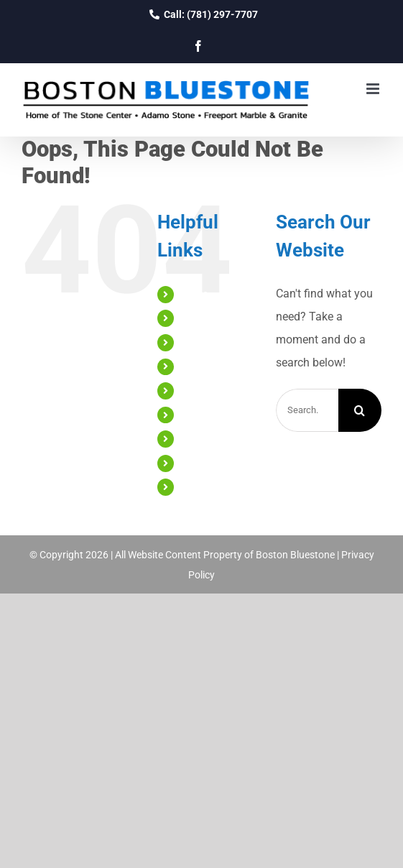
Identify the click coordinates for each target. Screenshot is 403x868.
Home (194, 294)
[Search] (360, 410)
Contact (199, 486)
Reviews (199, 463)
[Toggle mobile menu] (374, 89)
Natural (198, 366)
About (195, 318)
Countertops (209, 342)
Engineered (206, 390)
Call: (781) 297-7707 (201, 14)
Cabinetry (203, 415)
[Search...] (307, 410)
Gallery (196, 438)
